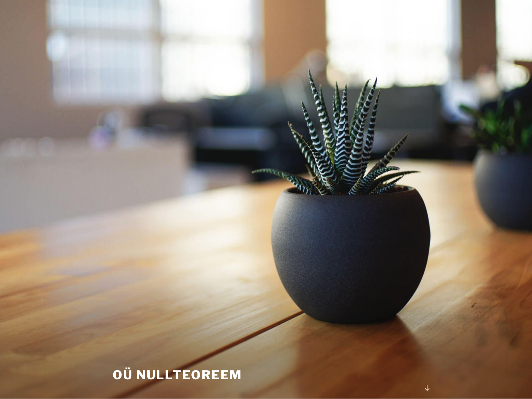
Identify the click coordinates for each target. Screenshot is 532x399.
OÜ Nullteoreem (177, 375)
